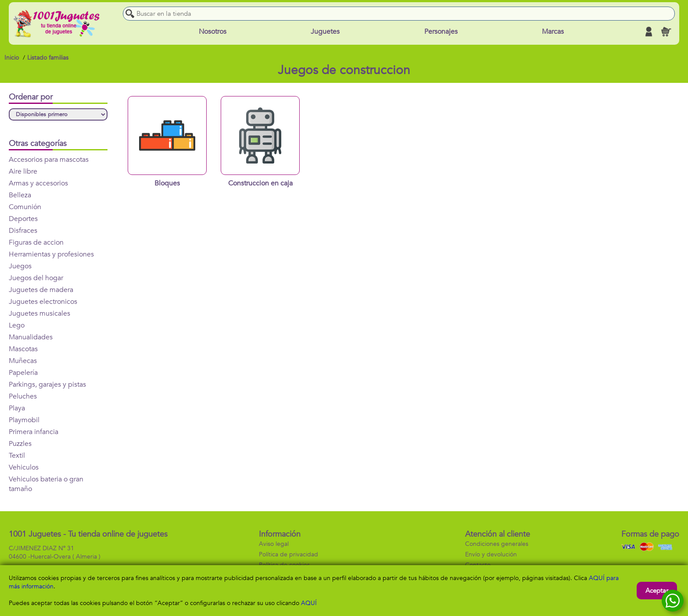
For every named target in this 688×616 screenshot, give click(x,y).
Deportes (23, 219)
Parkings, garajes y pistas (47, 385)
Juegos (20, 266)
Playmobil (24, 420)
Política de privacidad (288, 554)
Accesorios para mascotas (49, 160)
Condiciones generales (497, 544)
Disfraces (23, 231)
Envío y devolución (491, 554)
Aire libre (23, 171)
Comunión (25, 207)
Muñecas (23, 361)
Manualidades (31, 337)
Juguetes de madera (41, 290)
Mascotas (23, 349)
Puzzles (20, 444)
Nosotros (213, 32)
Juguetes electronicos (43, 302)
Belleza (20, 195)
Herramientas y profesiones (51, 254)
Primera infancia (34, 432)
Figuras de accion (36, 242)
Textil (17, 456)
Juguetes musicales (39, 313)
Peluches (23, 396)
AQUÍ (309, 603)
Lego (17, 325)
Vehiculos (24, 467)
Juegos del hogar (36, 278)
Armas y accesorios (38, 183)
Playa (17, 408)
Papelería (23, 373)
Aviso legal (274, 544)
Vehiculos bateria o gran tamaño (46, 484)
